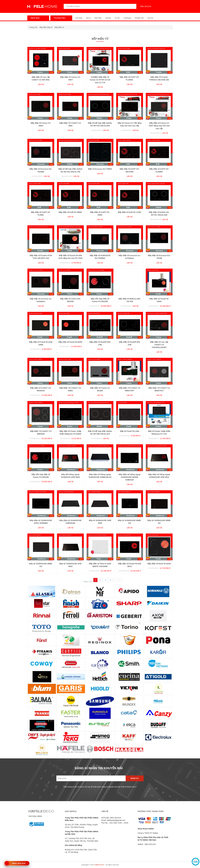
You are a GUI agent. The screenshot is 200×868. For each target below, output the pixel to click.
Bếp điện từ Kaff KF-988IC (70, 212)
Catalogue (127, 18)
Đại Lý (88, 18)
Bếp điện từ (59, 27)
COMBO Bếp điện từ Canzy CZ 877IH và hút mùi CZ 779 (100, 80)
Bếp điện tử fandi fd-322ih (159, 564)
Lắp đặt (108, 18)
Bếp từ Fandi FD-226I (130, 431)
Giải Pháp (98, 18)
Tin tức (117, 18)
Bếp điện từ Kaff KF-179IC (130, 212)
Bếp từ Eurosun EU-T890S (100, 169)
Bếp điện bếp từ (46, 27)
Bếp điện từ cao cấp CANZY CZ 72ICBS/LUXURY (159, 345)
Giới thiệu (79, 18)
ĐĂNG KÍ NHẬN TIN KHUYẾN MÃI (99, 768)
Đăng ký (135, 778)
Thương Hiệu (59, 18)
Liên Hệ (150, 18)
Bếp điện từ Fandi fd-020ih (70, 342)
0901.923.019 (145, 6)
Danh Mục (34, 18)
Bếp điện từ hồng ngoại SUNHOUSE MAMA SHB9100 (130, 477)
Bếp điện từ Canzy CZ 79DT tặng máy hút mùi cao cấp (159, 126)
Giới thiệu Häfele (35, 816)
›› (120, 580)
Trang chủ (33, 27)
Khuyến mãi (139, 18)
